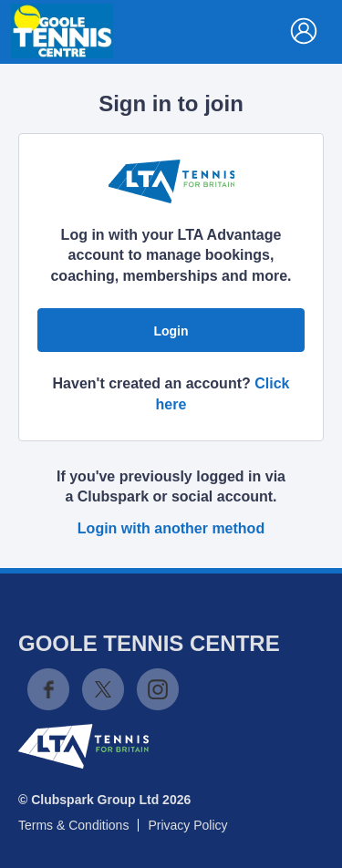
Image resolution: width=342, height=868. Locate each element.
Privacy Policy (187, 825)
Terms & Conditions (73, 825)
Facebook (48, 689)
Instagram (158, 689)
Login (171, 331)
